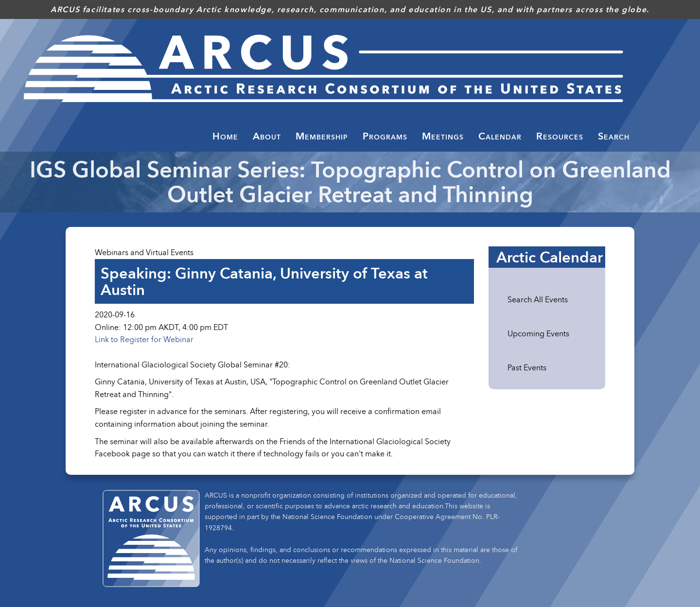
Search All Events (538, 299)
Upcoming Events (538, 333)
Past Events (527, 367)
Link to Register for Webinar (144, 339)
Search (614, 136)
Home (225, 136)
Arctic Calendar (550, 257)
